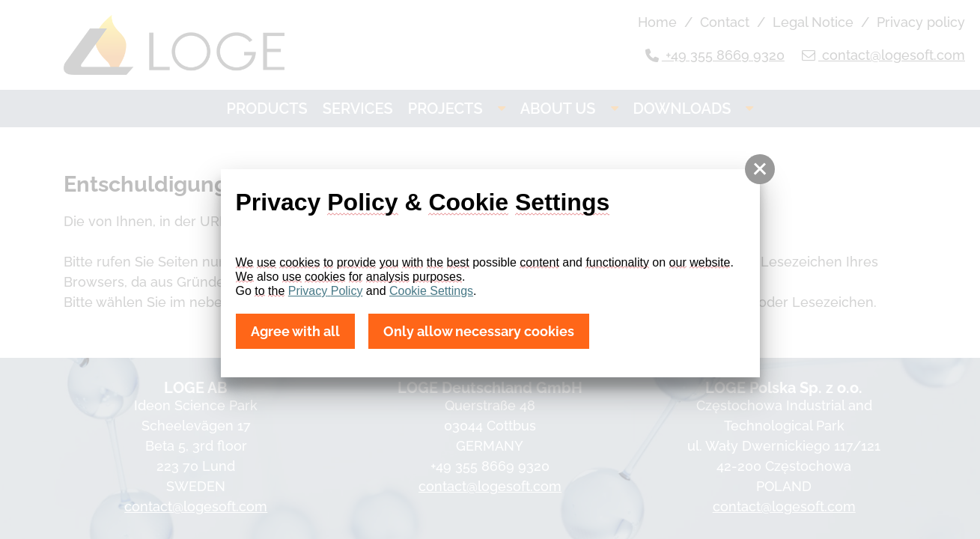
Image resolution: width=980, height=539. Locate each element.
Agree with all (295, 331)
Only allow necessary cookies (479, 331)
